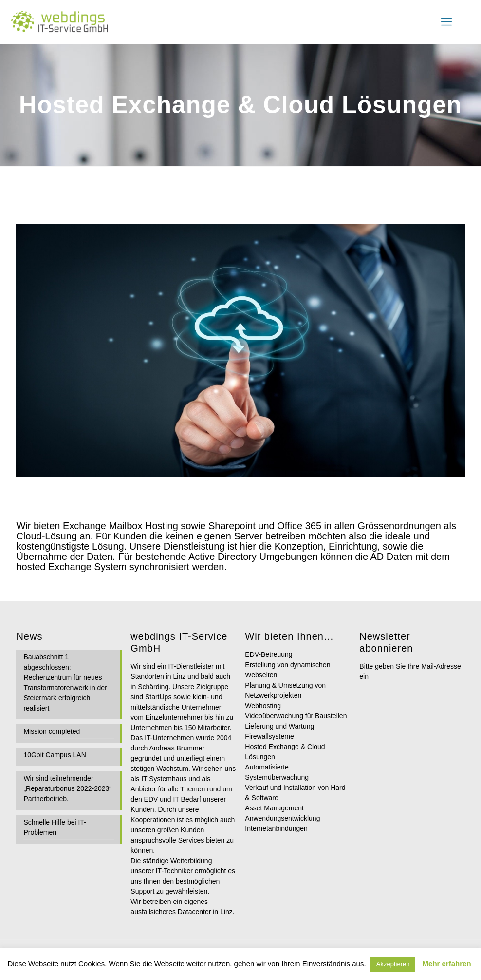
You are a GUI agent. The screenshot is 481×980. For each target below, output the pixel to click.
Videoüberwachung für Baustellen (296, 716)
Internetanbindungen (276, 828)
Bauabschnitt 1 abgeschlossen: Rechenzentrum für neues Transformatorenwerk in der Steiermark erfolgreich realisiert (65, 682)
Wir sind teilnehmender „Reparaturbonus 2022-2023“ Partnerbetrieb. (67, 788)
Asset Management (274, 808)
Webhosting (263, 706)
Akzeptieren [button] (393, 964)
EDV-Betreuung (268, 654)
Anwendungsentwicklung (282, 818)
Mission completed (52, 731)
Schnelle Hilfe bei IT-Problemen (55, 827)
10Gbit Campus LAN (55, 755)
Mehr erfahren (447, 964)
